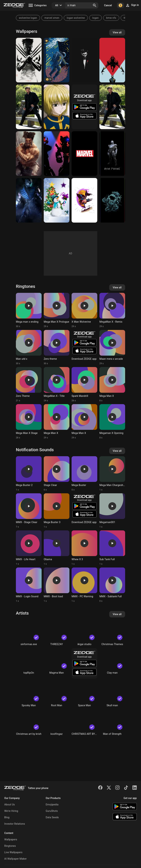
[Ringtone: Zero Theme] (29, 385)
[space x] (57, 60)
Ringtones (10, 846)
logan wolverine (76, 18)
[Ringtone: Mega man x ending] (29, 310)
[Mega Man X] (57, 154)
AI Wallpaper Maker (15, 859)
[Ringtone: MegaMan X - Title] (57, 385)
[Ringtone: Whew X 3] (84, 548)
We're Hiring (11, 811)
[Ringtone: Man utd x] (29, 347)
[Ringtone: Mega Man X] (112, 385)
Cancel (108, 5)
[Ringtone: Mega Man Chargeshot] (112, 474)
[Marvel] (84, 154)
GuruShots (52, 811)
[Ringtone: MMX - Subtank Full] (112, 585)
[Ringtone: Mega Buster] (84, 474)
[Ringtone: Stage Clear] (57, 474)
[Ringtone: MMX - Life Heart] (29, 548)
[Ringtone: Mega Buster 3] (57, 511)
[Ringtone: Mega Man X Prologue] (57, 310)
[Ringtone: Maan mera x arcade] (112, 347)
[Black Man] (84, 60)
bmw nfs (111, 18)
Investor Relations (15, 824)
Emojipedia (52, 805)
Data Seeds (52, 817)
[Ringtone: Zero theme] (57, 347)
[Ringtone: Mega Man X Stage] (29, 422)
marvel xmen (52, 18)
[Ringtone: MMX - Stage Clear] (29, 511)
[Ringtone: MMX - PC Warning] (84, 585)
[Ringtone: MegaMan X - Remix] (112, 310)
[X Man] (29, 107)
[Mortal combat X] (29, 200)
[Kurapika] (57, 107)
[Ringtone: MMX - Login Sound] (29, 585)
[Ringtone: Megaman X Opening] (112, 422)
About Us (10, 805)
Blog (7, 817)
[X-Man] (29, 60)
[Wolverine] (84, 200)
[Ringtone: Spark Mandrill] (84, 385)
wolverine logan (28, 18)
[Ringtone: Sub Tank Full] (112, 548)
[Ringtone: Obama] (57, 548)
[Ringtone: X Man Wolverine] (84, 310)
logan (95, 18)
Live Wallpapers (13, 852)
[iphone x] (112, 154)
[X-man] (112, 60)
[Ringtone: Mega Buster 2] (29, 474)
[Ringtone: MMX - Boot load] (57, 585)
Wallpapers (11, 839)
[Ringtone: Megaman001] (112, 511)
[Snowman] (57, 200)
